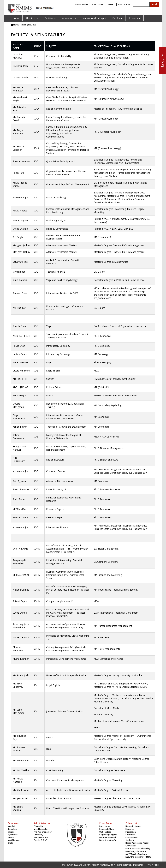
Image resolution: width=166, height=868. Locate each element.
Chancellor (39, 826)
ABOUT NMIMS (81, 4)
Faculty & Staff (41, 840)
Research (130, 829)
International (131, 837)
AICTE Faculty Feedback (136, 854)
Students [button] (134, 18)
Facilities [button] (50, 18)
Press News (105, 826)
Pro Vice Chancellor (43, 832)
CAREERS (111, 4)
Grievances (131, 846)
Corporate (130, 835)
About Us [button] (32, 18)
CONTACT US (124, 4)
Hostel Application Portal (137, 843)
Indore (11, 837)
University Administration (41, 836)
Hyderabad (13, 835)
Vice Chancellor (41, 829)
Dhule (10, 843)
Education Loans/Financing (138, 848)
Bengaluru (12, 829)
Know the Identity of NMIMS (138, 857)
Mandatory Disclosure (136, 851)
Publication (131, 832)
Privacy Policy (153, 865)
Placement (18, 24)
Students (130, 840)
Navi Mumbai (14, 840)
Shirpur (11, 832)
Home (16, 18)
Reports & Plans (107, 829)
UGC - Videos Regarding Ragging (108, 833)
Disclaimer (138, 865)
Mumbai (11, 826)
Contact (35, 24)
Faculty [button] (117, 18)
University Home (133, 826)
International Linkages (94, 18)
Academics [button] (69, 18)
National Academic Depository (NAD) (108, 839)
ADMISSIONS (97, 4)
